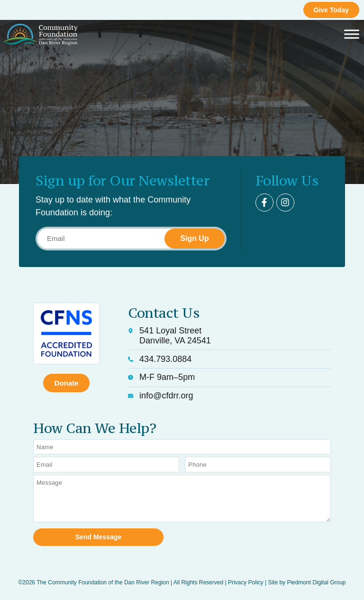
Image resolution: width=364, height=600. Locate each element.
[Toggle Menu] (352, 34)
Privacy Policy (246, 582)
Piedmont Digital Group (316, 582)
